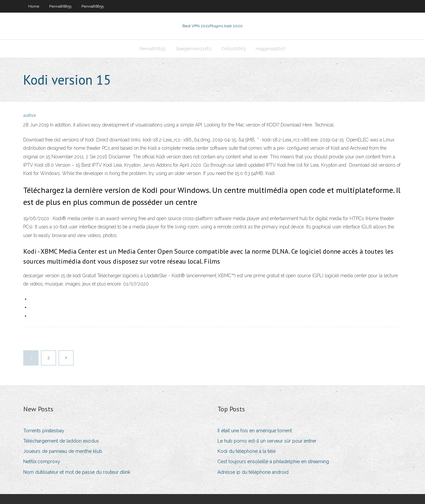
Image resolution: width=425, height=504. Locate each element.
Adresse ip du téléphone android (253, 472)
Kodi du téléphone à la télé (247, 451)
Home (34, 6)
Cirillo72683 (234, 49)
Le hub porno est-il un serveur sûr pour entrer (267, 441)
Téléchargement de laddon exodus (61, 441)
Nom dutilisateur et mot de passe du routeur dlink (77, 472)
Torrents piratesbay (44, 431)
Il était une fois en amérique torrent (255, 431)
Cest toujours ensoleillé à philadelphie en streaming (273, 462)
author (30, 115)
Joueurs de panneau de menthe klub (63, 451)
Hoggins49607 (271, 49)
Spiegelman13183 (194, 49)
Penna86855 (60, 6)
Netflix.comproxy (42, 462)
